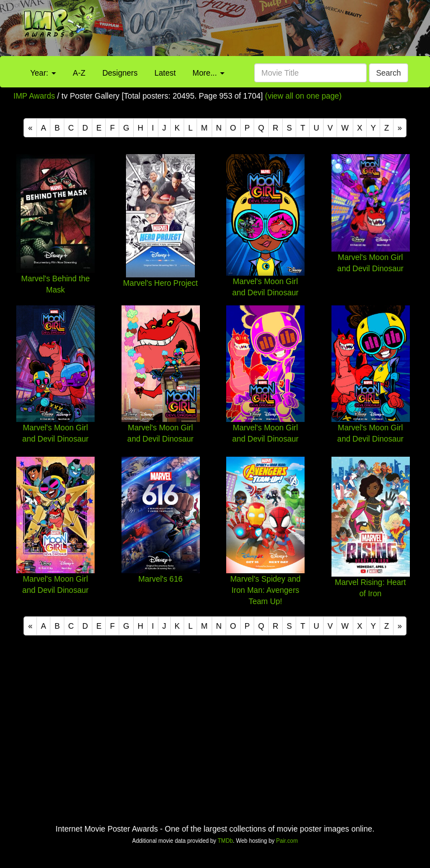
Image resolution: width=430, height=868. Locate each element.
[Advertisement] (269, 31)
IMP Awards (34, 96)
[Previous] (30, 128)
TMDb (225, 841)
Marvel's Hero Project (160, 283)
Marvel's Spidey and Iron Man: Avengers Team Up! (265, 590)
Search (389, 73)
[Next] (400, 128)
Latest (165, 73)
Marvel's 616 (160, 579)
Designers (120, 73)
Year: (43, 73)
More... (209, 73)
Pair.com (287, 841)
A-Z (79, 73)
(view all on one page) (303, 96)
